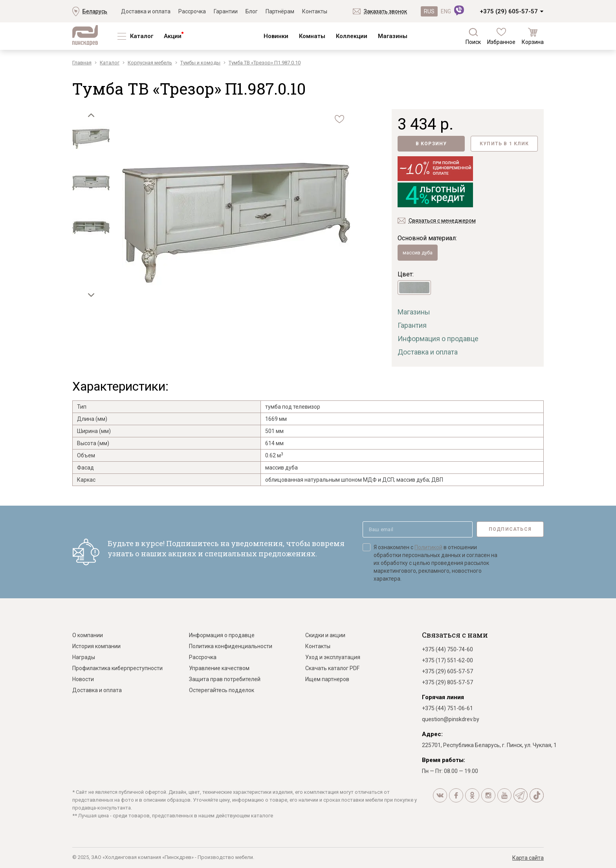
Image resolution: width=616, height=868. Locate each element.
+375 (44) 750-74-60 (447, 649)
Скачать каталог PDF (332, 668)
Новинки (276, 36)
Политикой (428, 547)
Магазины (393, 36)
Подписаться (510, 529)
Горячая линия (443, 697)
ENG (446, 11)
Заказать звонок (385, 11)
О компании (88, 635)
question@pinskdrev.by (451, 719)
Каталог (142, 36)
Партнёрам (280, 11)
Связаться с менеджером (442, 221)
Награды (84, 657)
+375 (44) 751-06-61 (447, 708)
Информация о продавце (438, 339)
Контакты (315, 11)
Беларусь (95, 11)
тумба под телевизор (293, 407)
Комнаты (312, 36)
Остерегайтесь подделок (222, 690)
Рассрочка (192, 11)
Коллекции (352, 36)
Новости (83, 679)
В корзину (431, 144)
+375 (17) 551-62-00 (447, 660)
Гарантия (412, 325)
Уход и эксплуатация (333, 657)
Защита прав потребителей (225, 679)
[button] (91, 115)
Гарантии (226, 11)
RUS (429, 11)
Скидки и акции (325, 635)
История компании (96, 646)
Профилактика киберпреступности (117, 668)
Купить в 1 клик (504, 144)
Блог (252, 11)
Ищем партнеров (327, 679)
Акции (173, 36)
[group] (236, 224)
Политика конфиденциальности (231, 646)
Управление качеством (219, 668)
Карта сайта (528, 858)
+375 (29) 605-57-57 (509, 11)
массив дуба (418, 253)
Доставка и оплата (146, 11)
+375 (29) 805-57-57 (447, 682)
